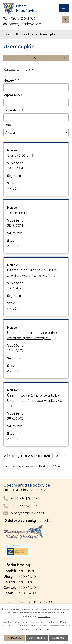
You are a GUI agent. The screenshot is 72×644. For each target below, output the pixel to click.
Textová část (21, 213)
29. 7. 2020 (15, 288)
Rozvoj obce (25, 34)
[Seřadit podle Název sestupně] (18, 81)
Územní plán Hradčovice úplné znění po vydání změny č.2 (32, 335)
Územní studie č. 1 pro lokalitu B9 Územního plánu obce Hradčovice (35, 400)
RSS (49, 58)
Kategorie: (12, 69)
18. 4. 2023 (15, 351)
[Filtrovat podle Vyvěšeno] (36, 103)
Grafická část (21, 155)
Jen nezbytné (37, 638)
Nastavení (58, 638)
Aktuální (14, 188)
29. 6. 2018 (15, 418)
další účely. (44, 616)
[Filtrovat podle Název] (36, 87)
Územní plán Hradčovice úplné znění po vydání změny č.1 (32, 273)
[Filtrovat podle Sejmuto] (36, 117)
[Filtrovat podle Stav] (36, 132)
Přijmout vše (15, 638)
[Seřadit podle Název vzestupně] (18, 79)
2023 (30, 70)
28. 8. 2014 (15, 168)
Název (10, 80)
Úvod (7, 34)
